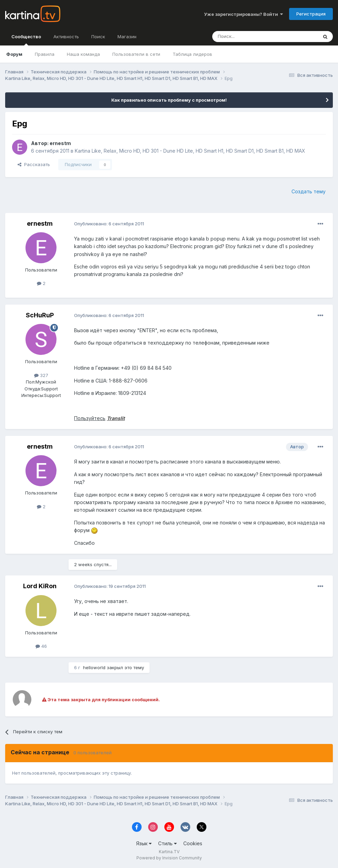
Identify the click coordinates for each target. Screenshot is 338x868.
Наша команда (83, 54)
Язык (144, 843)
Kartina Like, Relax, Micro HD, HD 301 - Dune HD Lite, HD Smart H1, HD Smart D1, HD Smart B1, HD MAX (190, 151)
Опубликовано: (109, 224)
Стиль (167, 843)
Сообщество (26, 40)
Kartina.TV (169, 852)
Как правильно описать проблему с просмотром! (169, 100)
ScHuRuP (40, 315)
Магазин (127, 37)
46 (41, 646)
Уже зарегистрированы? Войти (243, 14)
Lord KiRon (40, 586)
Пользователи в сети (136, 54)
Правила (45, 54)
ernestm (60, 143)
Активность (66, 37)
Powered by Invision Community (169, 858)
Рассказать (34, 164)
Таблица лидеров (192, 54)
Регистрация (311, 14)
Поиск (98, 37)
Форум (14, 54)
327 (41, 375)
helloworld (94, 667)
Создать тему (309, 191)
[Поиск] (246, 37)
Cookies (193, 843)
